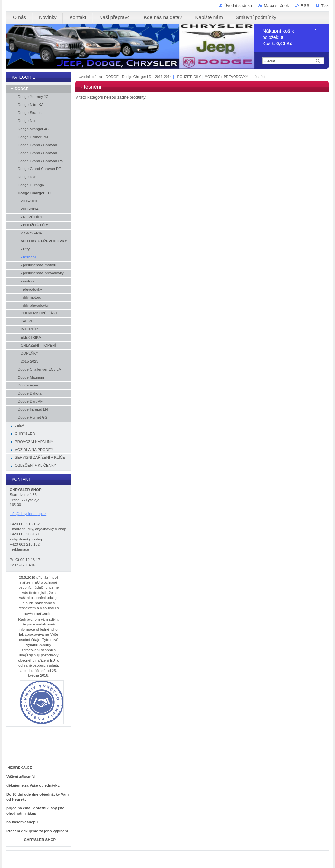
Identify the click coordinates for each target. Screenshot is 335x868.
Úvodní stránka (238, 6)
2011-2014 (163, 77)
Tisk (325, 6)
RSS (305, 6)
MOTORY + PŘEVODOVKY (226, 77)
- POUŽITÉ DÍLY (188, 77)
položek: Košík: (278, 37)
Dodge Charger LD (137, 77)
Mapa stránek (276, 6)
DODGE (112, 77)
